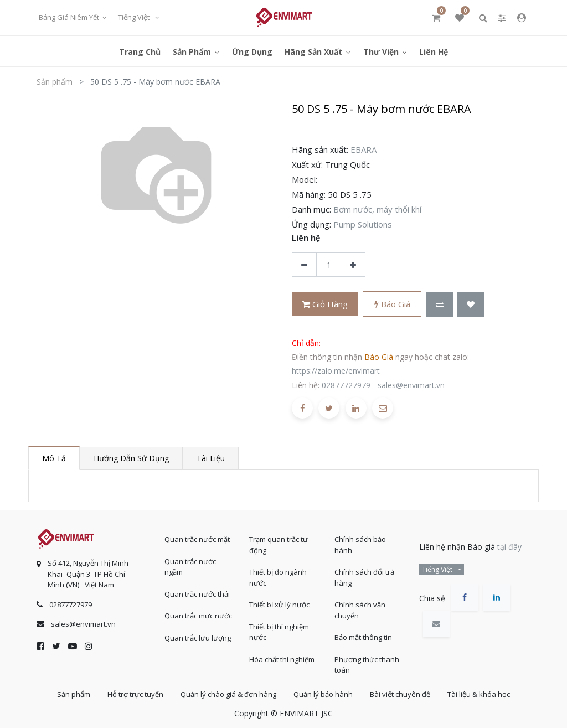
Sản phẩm (55, 82)
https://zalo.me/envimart (336, 371)
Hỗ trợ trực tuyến (135, 694)
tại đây (509, 547)
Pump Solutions (363, 224)
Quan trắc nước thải (197, 594)
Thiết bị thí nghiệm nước (279, 632)
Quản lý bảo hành (323, 694)
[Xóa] (304, 265)
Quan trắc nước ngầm (190, 567)
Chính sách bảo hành (360, 545)
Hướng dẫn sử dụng (131, 458)
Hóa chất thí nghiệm (282, 659)
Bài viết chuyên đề (400, 694)
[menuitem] (140, 51)
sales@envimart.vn (411, 385)
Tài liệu (211, 458)
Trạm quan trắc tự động (279, 545)
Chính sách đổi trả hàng (364, 577)
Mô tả (54, 458)
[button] (440, 304)
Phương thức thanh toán (367, 665)
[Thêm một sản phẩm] (353, 265)
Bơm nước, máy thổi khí (377, 209)
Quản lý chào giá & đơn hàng (228, 694)
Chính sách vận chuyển (360, 610)
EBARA (364, 149)
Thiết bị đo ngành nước (278, 577)
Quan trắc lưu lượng (198, 638)
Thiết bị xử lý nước (279, 605)
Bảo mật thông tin (363, 637)
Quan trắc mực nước (198, 616)
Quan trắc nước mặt (197, 539)
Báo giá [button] (392, 304)
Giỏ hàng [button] (325, 304)
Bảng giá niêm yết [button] (70, 17)
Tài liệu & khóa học (479, 694)
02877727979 (346, 385)
